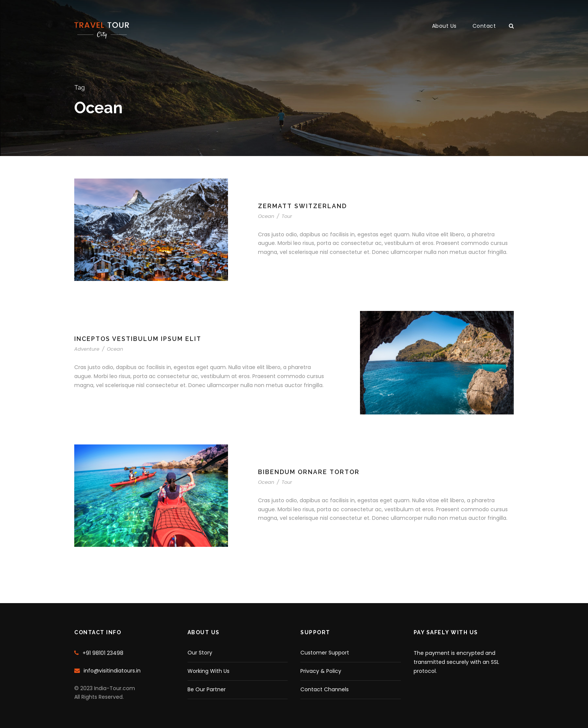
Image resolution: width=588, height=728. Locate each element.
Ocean (266, 216)
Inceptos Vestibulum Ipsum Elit (138, 339)
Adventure (87, 349)
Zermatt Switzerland (302, 206)
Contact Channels (325, 689)
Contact (484, 26)
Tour (287, 216)
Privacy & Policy (321, 671)
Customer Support (325, 653)
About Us (444, 26)
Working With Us (208, 671)
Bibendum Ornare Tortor (309, 472)
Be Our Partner (207, 689)
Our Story (200, 653)
